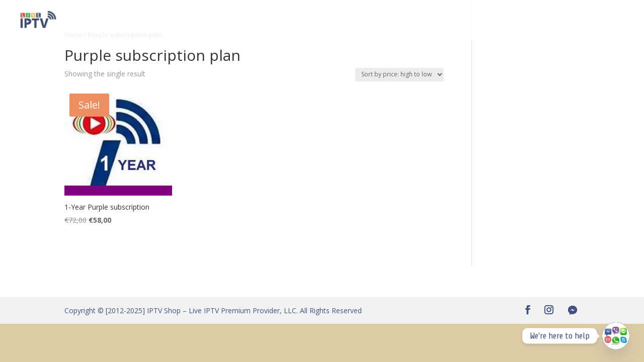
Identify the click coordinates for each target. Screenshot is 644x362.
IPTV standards (509, 21)
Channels (241, 21)
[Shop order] (399, 75)
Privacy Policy (573, 21)
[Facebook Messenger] (573, 310)
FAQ (463, 21)
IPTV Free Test (187, 21)
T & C (619, 21)
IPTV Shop (131, 21)
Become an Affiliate (304, 21)
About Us (427, 21)
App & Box (380, 21)
